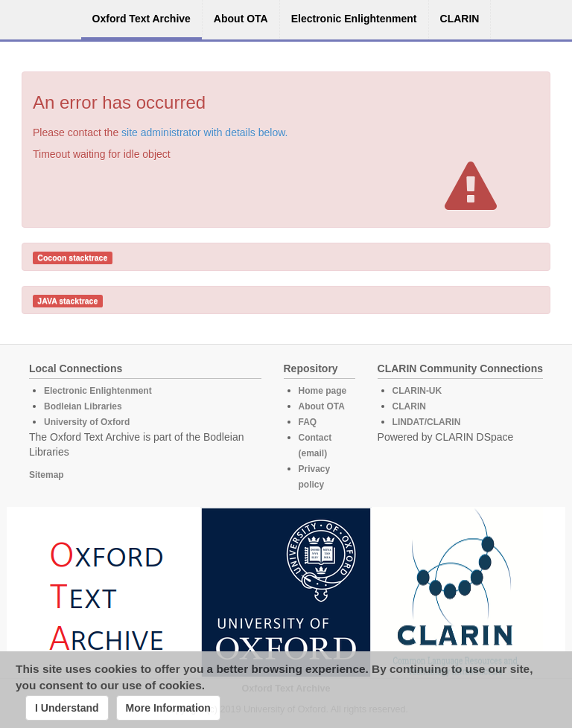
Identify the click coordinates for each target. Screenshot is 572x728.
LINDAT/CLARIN (427, 422)
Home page (323, 391)
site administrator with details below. (204, 132)
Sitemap (47, 475)
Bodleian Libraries (83, 406)
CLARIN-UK (417, 391)
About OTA (322, 406)
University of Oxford (87, 422)
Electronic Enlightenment (98, 391)
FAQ (308, 422)
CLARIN (409, 406)
